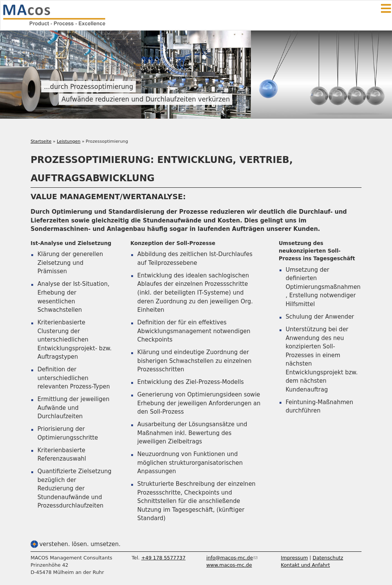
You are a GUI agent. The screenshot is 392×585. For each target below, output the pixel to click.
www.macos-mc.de (229, 565)
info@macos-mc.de (232, 558)
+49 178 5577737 (163, 558)
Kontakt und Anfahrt (306, 565)
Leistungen (69, 141)
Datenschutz (328, 558)
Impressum (295, 558)
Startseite (41, 141)
